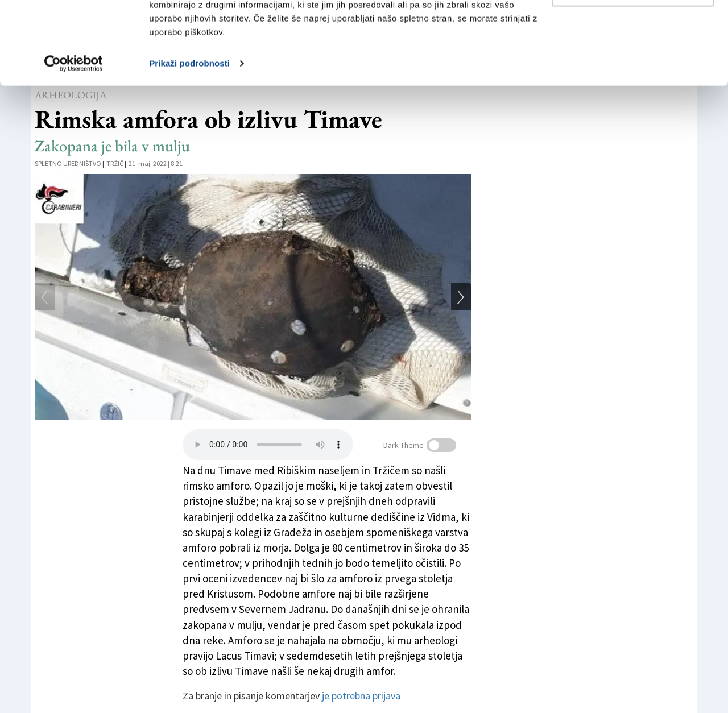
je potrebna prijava (361, 696)
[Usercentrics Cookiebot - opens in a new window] (74, 141)
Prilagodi (634, 67)
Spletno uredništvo (68, 163)
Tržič (115, 163)
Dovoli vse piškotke (633, 30)
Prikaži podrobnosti (189, 141)
